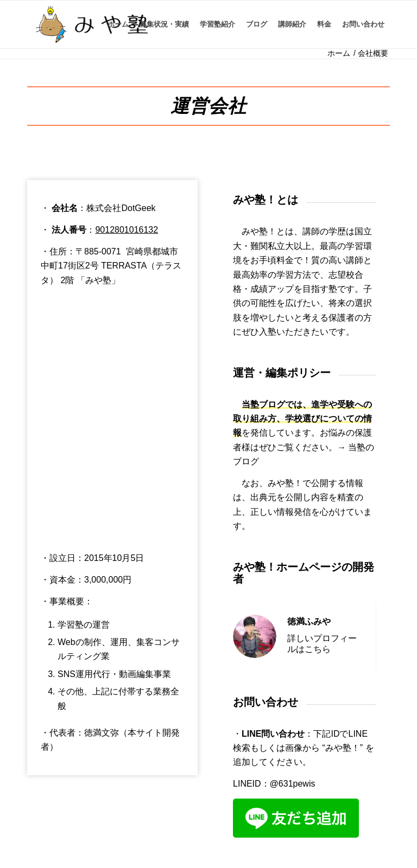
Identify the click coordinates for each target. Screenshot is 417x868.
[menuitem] (118, 24)
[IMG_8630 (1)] (91, 24)
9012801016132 (127, 230)
